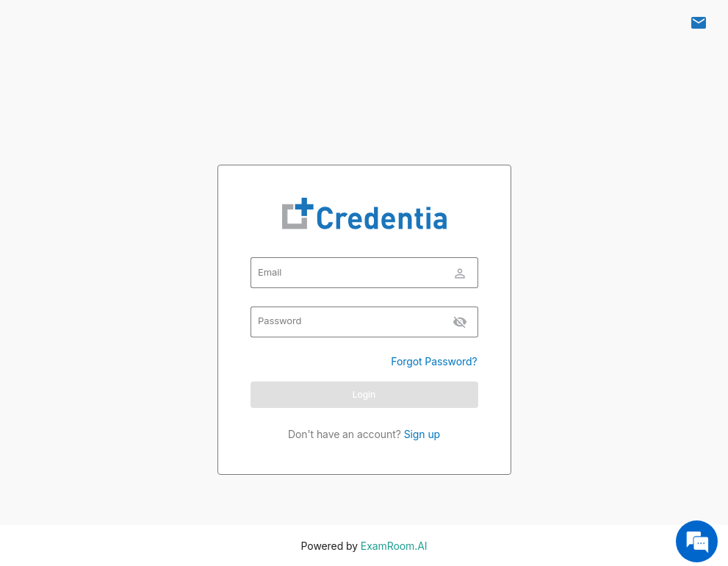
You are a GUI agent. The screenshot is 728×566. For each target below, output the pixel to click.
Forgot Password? (434, 361)
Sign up (421, 434)
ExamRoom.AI (392, 546)
